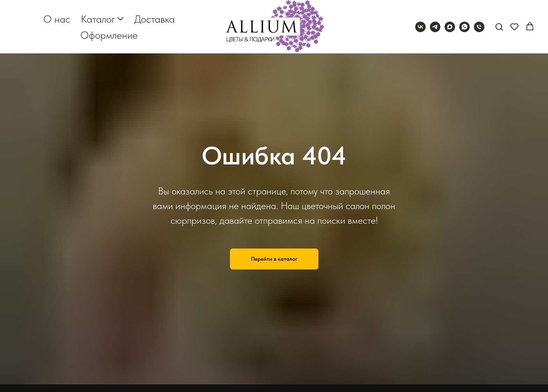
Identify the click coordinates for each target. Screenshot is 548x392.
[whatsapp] (464, 27)
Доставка (154, 19)
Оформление (109, 35)
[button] (499, 27)
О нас (57, 19)
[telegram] (435, 27)
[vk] (420, 27)
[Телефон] (479, 27)
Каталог (98, 19)
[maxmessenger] (450, 27)
